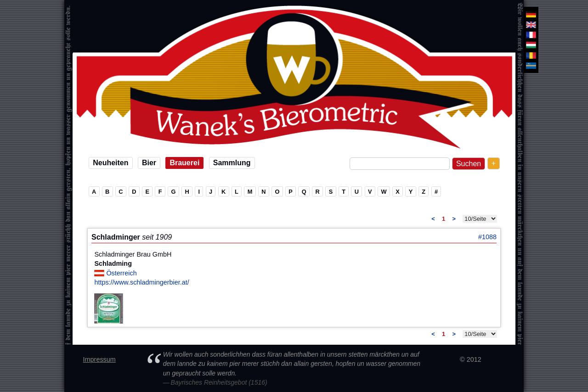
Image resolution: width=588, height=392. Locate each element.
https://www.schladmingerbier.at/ (141, 282)
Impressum (99, 359)
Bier (149, 163)
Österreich (121, 273)
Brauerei (184, 163)
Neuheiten (110, 163)
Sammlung (232, 163)
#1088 (487, 237)
